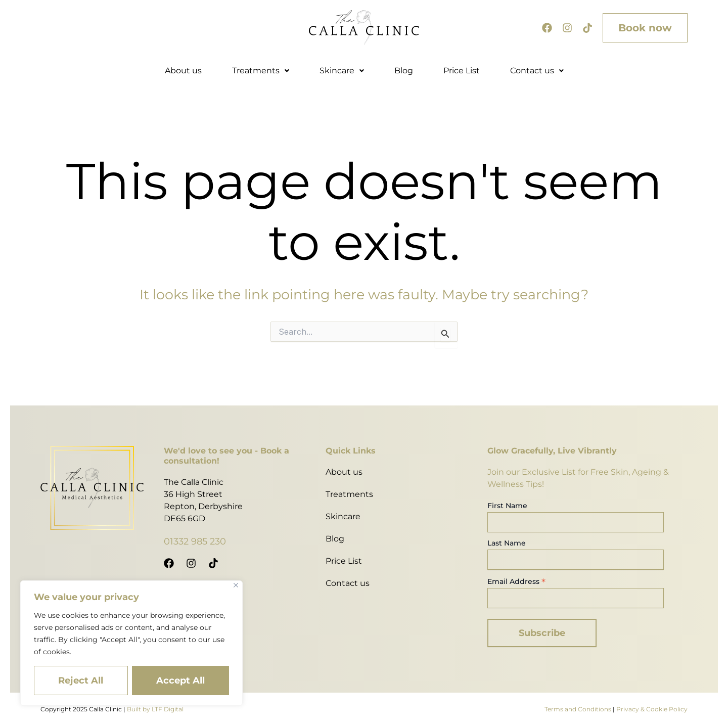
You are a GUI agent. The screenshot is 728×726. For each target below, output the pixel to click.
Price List (462, 71)
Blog (404, 71)
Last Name (507, 543)
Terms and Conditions (578, 709)
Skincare (342, 71)
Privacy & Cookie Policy (652, 709)
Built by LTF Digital (155, 709)
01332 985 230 (195, 541)
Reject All (81, 680)
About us (183, 71)
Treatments (261, 71)
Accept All (180, 680)
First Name (507, 506)
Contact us (537, 71)
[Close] (236, 585)
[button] (261, 71)
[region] (131, 643)
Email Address (516, 581)
